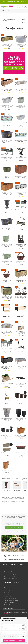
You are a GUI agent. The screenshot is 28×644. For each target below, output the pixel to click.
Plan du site (7, 604)
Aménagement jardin (13, 20)
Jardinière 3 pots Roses (21, 140)
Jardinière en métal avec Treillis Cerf (21, 245)
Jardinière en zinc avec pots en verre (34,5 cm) (21, 89)
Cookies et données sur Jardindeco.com (10, 620)
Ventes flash (7, 591)
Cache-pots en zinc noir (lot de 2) (21, 419)
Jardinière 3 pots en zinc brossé (21, 193)
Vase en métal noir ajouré (21, 158)
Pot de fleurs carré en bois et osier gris (7, 419)
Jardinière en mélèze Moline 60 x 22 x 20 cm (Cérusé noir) (7, 367)
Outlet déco (7, 593)
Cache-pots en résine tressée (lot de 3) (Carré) (7, 437)
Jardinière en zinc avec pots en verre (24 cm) (7, 332)
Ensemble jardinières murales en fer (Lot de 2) (21, 298)
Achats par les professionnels (11, 575)
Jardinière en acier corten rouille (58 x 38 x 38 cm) (21, 176)
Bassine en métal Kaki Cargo (7, 176)
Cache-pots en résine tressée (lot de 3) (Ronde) (21, 402)
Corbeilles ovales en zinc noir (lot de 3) (21, 384)
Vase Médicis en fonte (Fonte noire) (7, 210)
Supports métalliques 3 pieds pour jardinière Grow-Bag (21, 350)
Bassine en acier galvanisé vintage (21, 106)
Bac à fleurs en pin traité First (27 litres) (7, 297)
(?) (13, 625)
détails (5, 622)
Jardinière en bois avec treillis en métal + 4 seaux (7, 402)
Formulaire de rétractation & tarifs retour (15, 573)
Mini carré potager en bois (21, 367)
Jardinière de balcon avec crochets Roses (7, 123)
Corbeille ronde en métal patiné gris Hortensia (7, 141)
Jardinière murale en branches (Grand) (21, 262)
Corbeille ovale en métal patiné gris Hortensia (7, 228)
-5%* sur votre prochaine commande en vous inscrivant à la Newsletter (14, 517)
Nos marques (7, 597)
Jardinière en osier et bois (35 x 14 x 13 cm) (7, 453)
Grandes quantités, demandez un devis (14, 577)
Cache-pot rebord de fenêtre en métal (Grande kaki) (7, 263)
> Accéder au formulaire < (11, 614)
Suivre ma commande (10, 569)
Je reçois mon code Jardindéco (14, 528)
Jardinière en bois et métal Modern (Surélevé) (7, 315)
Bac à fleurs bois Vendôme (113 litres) (21, 280)
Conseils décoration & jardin (11, 601)
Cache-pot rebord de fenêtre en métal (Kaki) (7, 245)
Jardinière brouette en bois (7, 384)
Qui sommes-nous (9, 587)
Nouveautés (7, 595)
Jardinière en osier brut (21, 453)
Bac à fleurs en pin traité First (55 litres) (7, 45)
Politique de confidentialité (11, 579)
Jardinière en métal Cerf (21, 228)
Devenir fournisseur (9, 603)
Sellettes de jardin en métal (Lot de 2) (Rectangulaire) (7, 159)
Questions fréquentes (9, 571)
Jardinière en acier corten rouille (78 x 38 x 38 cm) (7, 194)
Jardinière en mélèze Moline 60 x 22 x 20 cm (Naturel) (7, 89)
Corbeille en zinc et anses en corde (21, 45)
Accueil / (4, 20)
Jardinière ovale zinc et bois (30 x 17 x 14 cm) (21, 123)
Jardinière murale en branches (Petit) (7, 280)
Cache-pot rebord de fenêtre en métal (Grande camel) (21, 437)
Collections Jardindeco (10, 599)
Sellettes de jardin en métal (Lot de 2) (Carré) (21, 211)
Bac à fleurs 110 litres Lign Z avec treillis (21, 332)
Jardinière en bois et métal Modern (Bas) (21, 314)
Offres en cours (8, 589)
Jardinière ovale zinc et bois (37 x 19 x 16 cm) (7, 106)
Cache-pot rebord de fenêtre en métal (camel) (7, 471)
